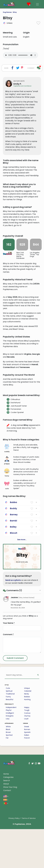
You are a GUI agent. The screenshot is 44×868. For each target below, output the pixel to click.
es (6, 861)
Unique (27, 750)
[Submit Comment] (15, 720)
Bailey (13, 588)
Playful (9, 772)
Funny (8, 758)
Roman (27, 791)
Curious (27, 775)
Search (7, 842)
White (8, 788)
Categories (8, 839)
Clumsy (27, 777)
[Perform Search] (38, 737)
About (6, 845)
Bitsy (15, 12)
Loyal (26, 780)
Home (6, 835)
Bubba (13, 564)
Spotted (9, 797)
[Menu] (37, 4)
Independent (11, 769)
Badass (27, 758)
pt (6, 865)
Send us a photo (13, 642)
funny (7, 534)
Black (8, 791)
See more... (22, 601)
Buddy (13, 570)
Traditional (10, 755)
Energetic (10, 777)
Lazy (8, 780)
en (6, 858)
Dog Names (7, 12)
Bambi (13, 582)
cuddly (7, 510)
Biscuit (14, 594)
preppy (7, 522)
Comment (8, 696)
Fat (7, 799)
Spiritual (9, 753)
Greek (27, 788)
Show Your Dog (10, 849)
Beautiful (10, 761)
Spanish (27, 794)
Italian (27, 797)
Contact (7, 852)
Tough (27, 772)
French (27, 799)
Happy (27, 769)
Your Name (9, 685)
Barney (14, 576)
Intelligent (10, 775)
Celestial (28, 753)
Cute (8, 750)
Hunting (27, 761)
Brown (8, 794)
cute (7, 547)
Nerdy (27, 755)
